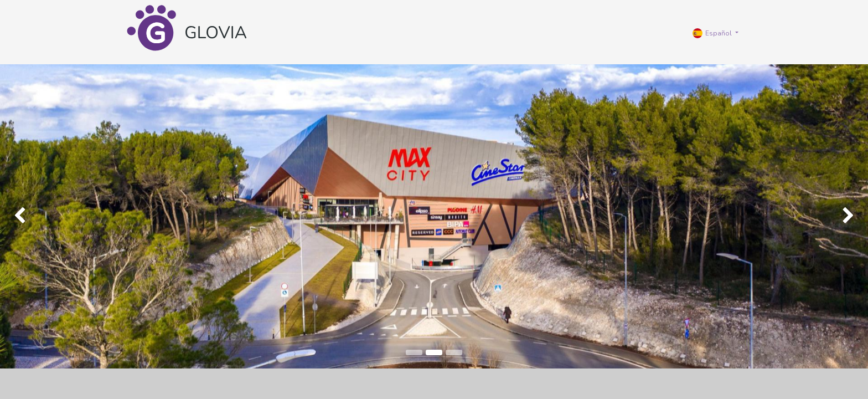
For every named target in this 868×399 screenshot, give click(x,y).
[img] (35, 216)
